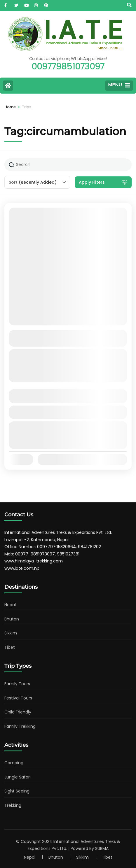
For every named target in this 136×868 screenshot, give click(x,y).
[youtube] (26, 4)
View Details (68, 412)
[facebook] (6, 4)
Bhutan (12, 619)
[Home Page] (8, 86)
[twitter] (16, 4)
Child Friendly (18, 712)
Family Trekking (20, 726)
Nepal (10, 605)
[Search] (129, 5)
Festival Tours (18, 698)
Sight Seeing (17, 791)
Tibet (10, 647)
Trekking (13, 805)
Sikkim (11, 633)
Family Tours (17, 684)
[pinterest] (46, 4)
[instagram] (36, 4)
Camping (14, 763)
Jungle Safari (18, 777)
